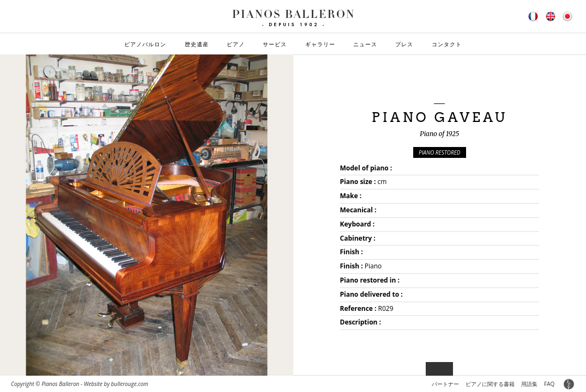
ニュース (365, 44)
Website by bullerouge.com (116, 384)
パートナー (445, 384)
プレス (404, 44)
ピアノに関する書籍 (490, 384)
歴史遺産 (197, 44)
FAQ (549, 384)
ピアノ (236, 44)
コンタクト (447, 44)
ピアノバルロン (145, 44)
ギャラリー (320, 44)
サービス (275, 44)
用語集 (529, 384)
